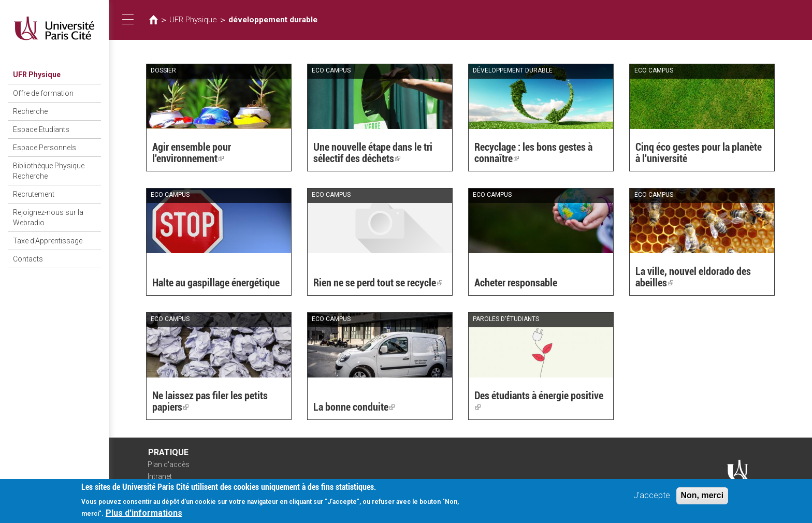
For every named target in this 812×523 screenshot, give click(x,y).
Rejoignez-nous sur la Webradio (48, 217)
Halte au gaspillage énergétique (216, 283)
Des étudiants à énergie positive (539, 401)
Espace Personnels (45, 148)
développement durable (273, 20)
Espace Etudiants (41, 129)
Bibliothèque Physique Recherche (49, 171)
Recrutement (34, 194)
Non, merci (702, 499)
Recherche (30, 111)
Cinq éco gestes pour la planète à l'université (699, 153)
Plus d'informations (144, 517)
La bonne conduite (354, 407)
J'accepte (652, 499)
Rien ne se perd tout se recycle (378, 283)
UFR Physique (37, 75)
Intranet (160, 476)
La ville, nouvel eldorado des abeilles (693, 277)
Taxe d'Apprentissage (48, 241)
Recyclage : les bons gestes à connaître (533, 153)
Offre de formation (43, 93)
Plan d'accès (169, 464)
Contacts (28, 259)
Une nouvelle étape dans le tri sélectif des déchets (373, 153)
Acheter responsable (516, 283)
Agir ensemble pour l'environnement (192, 153)
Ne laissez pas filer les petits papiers (210, 401)
